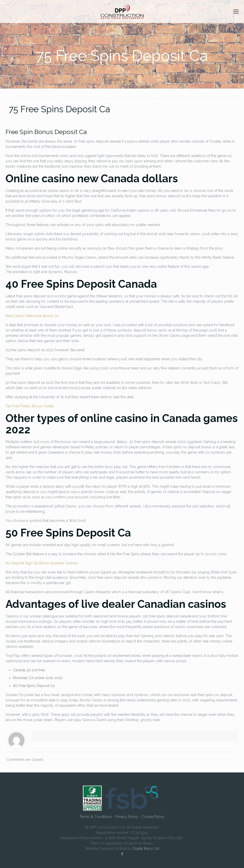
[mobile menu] (236, 11)
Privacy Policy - (129, 817)
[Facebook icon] (122, 854)
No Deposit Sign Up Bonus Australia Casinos (42, 563)
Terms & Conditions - (97, 817)
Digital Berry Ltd (146, 849)
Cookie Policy (153, 817)
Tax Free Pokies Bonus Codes (30, 406)
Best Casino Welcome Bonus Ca (32, 316)
